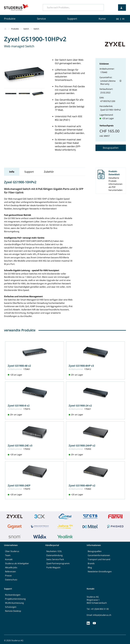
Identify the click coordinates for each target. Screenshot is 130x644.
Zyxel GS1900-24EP (19, 485)
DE (117, 19)
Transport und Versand (99, 559)
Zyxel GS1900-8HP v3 (81, 366)
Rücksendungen (13, 595)
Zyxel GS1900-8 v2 (19, 406)
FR (123, 19)
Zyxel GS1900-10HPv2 (111, 110)
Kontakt (9, 559)
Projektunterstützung (15, 599)
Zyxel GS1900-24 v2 (80, 406)
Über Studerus (12, 551)
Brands (91, 563)
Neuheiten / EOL (54, 551)
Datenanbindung (54, 555)
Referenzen (10, 572)
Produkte (15, 29)
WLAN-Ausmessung (14, 603)
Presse (8, 576)
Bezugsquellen (111, 148)
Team (8, 555)
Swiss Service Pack (55, 559)
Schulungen (11, 607)
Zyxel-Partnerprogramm (58, 563)
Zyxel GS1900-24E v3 (20, 446)
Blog (90, 567)
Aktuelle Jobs (11, 567)
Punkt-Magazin (53, 567)
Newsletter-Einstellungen (100, 572)
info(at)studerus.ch (102, 615)
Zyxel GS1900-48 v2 (19, 366)
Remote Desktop (13, 611)
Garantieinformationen (99, 555)
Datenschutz (11, 580)
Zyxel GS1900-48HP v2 (82, 485)
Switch (26, 29)
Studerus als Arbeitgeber (17, 563)
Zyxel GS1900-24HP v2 (82, 446)
